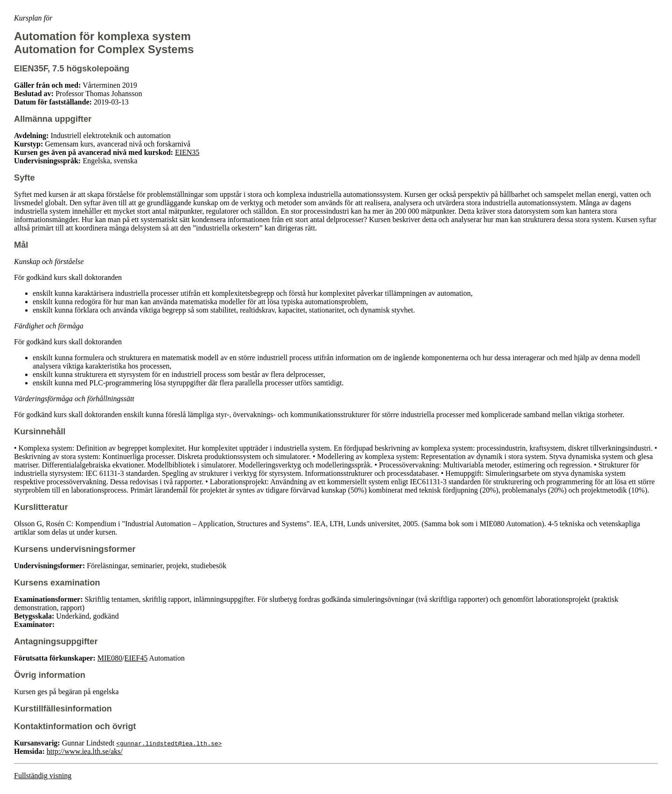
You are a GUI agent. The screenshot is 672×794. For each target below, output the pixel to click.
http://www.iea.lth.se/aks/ (85, 751)
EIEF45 (136, 658)
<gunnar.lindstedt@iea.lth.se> (169, 743)
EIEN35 (187, 152)
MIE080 (110, 658)
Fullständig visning (43, 776)
